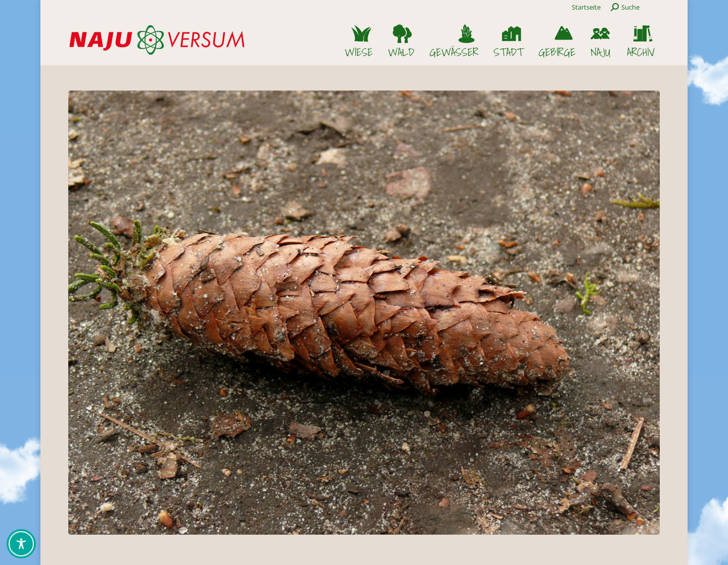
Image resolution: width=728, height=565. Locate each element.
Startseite (586, 7)
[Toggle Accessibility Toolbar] (21, 544)
